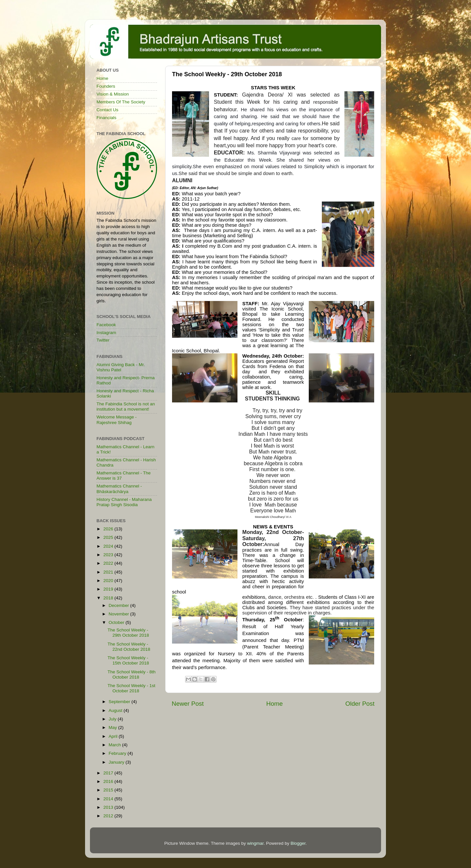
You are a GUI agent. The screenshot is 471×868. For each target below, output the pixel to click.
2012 (109, 816)
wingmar (255, 843)
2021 (109, 572)
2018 (109, 598)
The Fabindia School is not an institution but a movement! (126, 407)
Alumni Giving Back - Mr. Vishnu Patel (121, 367)
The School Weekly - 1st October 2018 (131, 688)
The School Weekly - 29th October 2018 (128, 633)
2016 (109, 781)
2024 (109, 546)
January (117, 762)
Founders (106, 86)
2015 (109, 790)
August (116, 710)
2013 (109, 807)
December (119, 605)
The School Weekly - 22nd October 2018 (129, 647)
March (115, 745)
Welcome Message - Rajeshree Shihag (117, 420)
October (117, 622)
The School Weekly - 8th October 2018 (132, 674)
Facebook (106, 325)
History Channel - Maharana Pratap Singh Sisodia (124, 502)
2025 (109, 537)
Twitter (103, 340)
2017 (109, 773)
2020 (109, 581)
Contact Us (107, 110)
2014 (109, 799)
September (120, 702)
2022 (109, 563)
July (113, 719)
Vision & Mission (113, 94)
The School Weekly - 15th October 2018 (128, 660)
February (118, 753)
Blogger (298, 843)
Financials (106, 118)
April (114, 736)
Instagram (106, 333)
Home (274, 704)
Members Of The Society (121, 102)
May (113, 727)
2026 (109, 529)
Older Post (360, 704)
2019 (109, 589)
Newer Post (188, 704)
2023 (109, 555)
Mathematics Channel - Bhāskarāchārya (119, 489)
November (119, 614)
